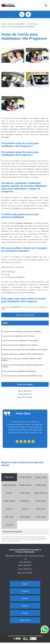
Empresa (25, 591)
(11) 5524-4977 (15, 307)
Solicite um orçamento (25, 315)
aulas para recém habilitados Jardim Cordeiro (18, 336)
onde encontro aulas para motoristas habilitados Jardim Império (25, 350)
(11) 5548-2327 (25, 394)
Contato (25, 613)
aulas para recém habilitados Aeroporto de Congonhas (22, 332)
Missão (25, 598)
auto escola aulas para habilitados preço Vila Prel (20, 345)
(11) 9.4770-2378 (25, 397)
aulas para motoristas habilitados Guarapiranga (19, 371)
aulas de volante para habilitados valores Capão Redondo (23, 354)
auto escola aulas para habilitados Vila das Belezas (20, 341)
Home (25, 584)
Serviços (25, 606)
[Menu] (46, 5)
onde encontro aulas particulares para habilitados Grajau (22, 376)
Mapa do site (25, 620)
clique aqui (27, 307)
